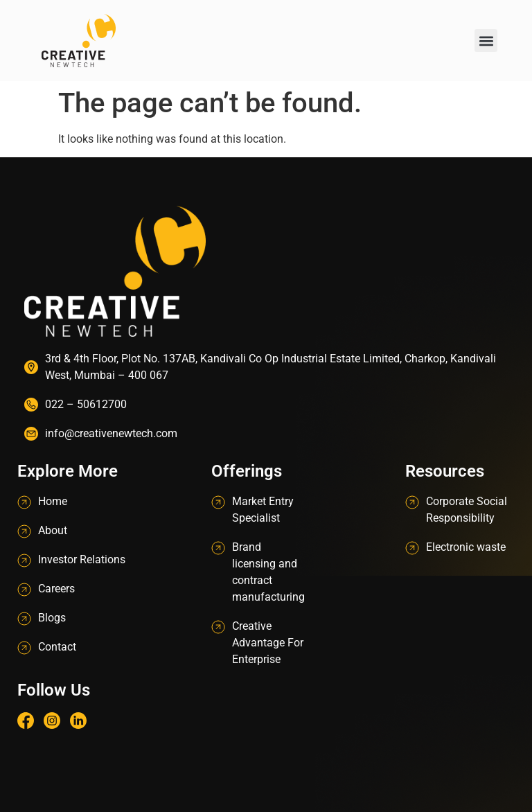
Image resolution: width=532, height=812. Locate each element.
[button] (486, 41)
